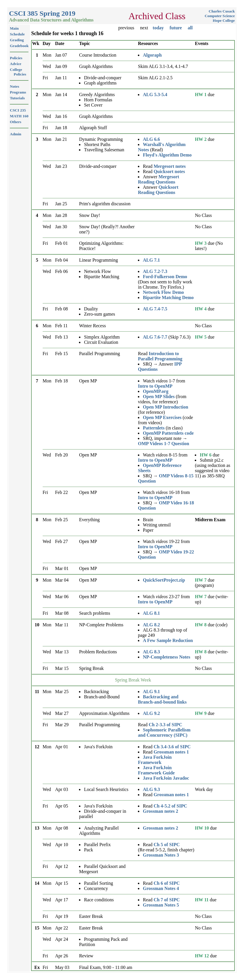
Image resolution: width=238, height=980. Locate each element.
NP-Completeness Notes (166, 657)
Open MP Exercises (162, 417)
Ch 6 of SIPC (167, 883)
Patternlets (154, 428)
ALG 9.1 (151, 692)
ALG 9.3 (151, 789)
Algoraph (152, 55)
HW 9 (201, 713)
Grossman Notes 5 (161, 905)
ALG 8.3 (151, 652)
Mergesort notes (170, 166)
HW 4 (201, 309)
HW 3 (201, 243)
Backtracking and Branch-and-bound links (162, 699)
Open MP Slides (159, 397)
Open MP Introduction (165, 407)
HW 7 (201, 580)
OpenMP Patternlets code (168, 433)
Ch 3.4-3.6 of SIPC (172, 747)
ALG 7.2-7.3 (155, 271)
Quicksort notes (169, 171)
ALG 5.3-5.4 (155, 95)
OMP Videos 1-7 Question (163, 444)
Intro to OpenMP (155, 386)
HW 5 (201, 337)
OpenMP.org (156, 391)
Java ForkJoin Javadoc (166, 778)
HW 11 (202, 900)
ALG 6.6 (151, 139)
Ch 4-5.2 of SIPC (170, 806)
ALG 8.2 (151, 625)
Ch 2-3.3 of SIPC (165, 725)
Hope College (224, 20)
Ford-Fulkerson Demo (165, 277)
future (176, 28)
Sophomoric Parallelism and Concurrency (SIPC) (164, 732)
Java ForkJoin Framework (155, 760)
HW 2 (201, 139)
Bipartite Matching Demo (168, 297)
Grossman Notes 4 (161, 888)
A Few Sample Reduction (168, 640)
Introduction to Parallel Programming (160, 356)
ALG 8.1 (151, 613)
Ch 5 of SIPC (167, 845)
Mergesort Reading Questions (158, 179)
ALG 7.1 (151, 260)
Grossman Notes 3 (161, 855)
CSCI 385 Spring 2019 (42, 13)
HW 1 (201, 95)
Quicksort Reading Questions (158, 190)
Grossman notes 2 (161, 811)
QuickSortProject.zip (164, 580)
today (158, 28)
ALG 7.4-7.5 (155, 309)
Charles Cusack (222, 11)
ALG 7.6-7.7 (155, 337)
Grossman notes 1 (171, 752)
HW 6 (205, 455)
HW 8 (201, 625)
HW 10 (202, 828)
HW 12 (202, 956)
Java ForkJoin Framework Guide (156, 770)
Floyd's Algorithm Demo (167, 155)
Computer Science (220, 16)
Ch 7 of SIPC (167, 900)
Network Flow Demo (163, 292)
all (190, 28)
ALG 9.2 (151, 713)
